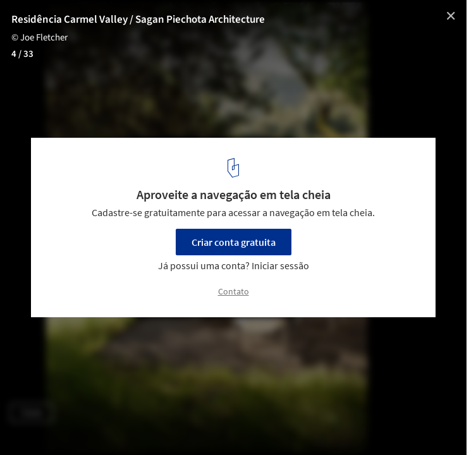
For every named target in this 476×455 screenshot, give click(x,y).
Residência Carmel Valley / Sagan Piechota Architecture (138, 20)
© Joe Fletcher (40, 38)
